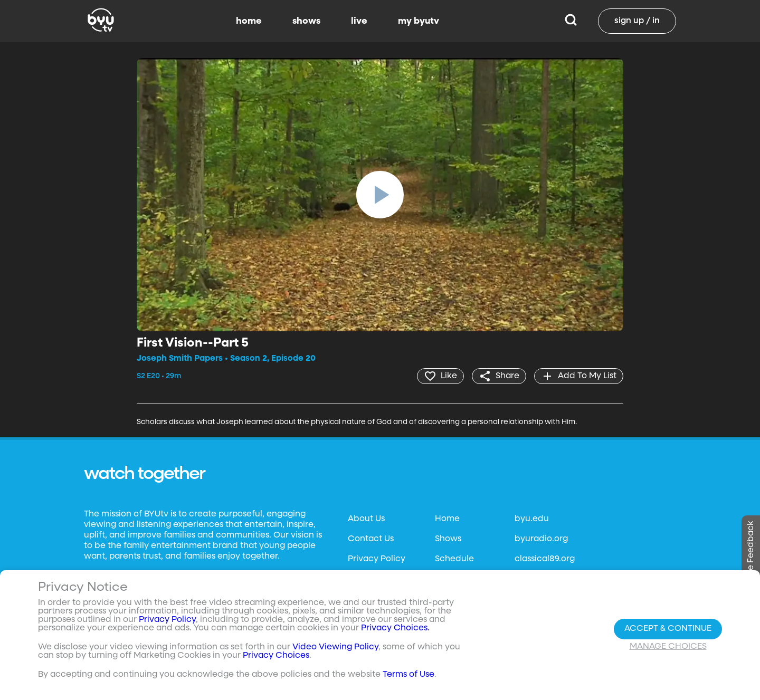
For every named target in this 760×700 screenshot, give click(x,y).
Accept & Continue (668, 629)
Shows (448, 539)
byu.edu (532, 519)
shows (306, 21)
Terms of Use (408, 675)
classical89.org (545, 559)
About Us (366, 519)
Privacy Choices (276, 656)
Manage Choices (668, 647)
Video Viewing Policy (335, 647)
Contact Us (371, 539)
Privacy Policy (377, 559)
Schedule (454, 559)
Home (447, 519)
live (359, 21)
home (249, 21)
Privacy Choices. (395, 628)
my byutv (419, 21)
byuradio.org (541, 539)
